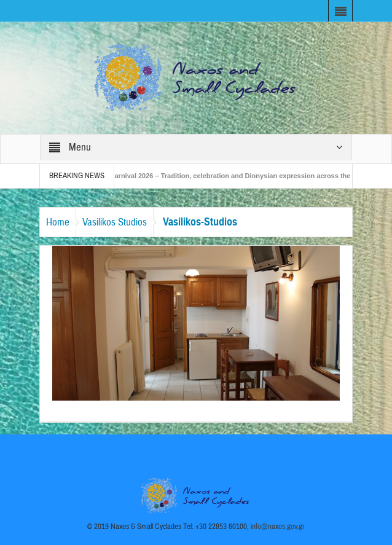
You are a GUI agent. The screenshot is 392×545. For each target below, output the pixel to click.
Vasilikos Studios (115, 222)
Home (58, 222)
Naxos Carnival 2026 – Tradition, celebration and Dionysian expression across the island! (234, 176)
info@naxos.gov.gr (278, 527)
